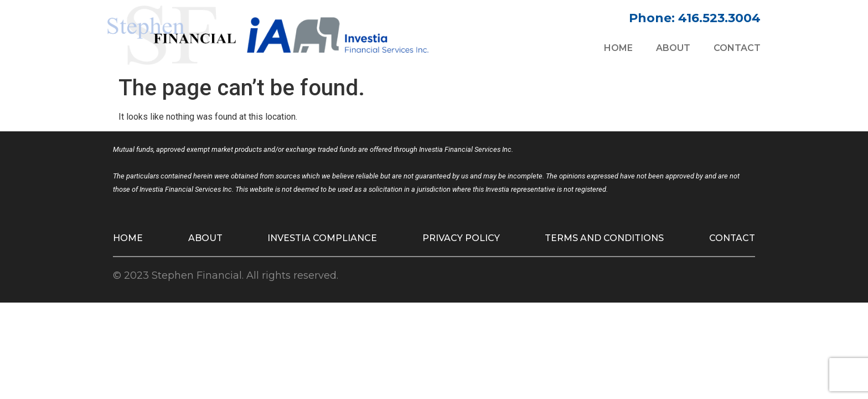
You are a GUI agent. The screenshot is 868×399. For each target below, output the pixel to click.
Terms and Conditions (604, 238)
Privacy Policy (461, 238)
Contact (737, 48)
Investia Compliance (322, 238)
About (673, 48)
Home (618, 48)
